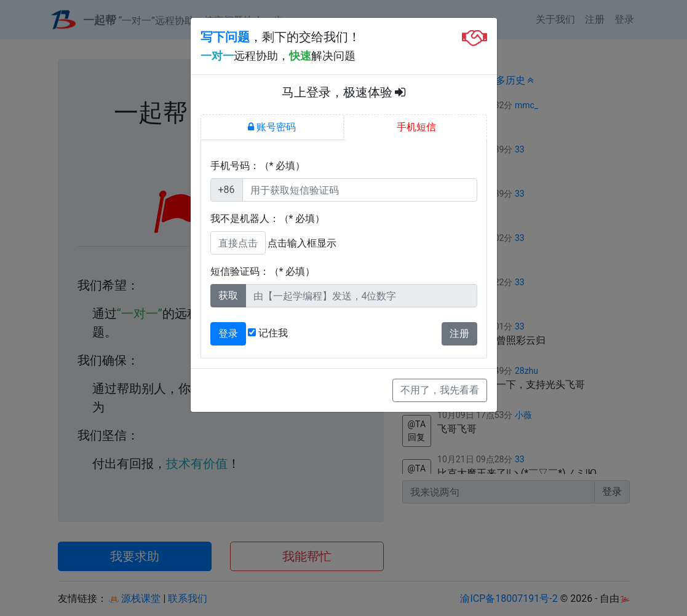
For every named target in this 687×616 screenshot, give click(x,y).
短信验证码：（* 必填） (263, 271)
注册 (459, 334)
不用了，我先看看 (440, 390)
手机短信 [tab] (415, 127)
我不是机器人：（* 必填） (268, 219)
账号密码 (272, 127)
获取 (228, 295)
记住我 (268, 333)
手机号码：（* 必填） (258, 166)
